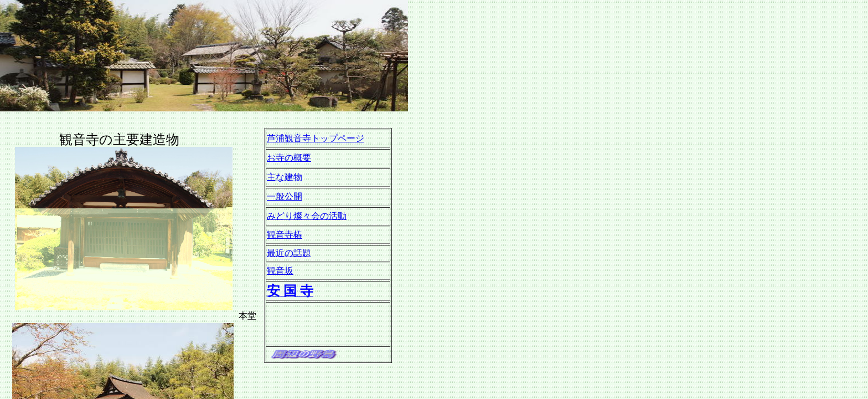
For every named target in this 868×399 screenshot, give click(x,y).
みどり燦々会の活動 (307, 216)
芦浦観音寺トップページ (316, 138)
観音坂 (280, 271)
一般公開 (285, 196)
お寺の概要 (289, 158)
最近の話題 (289, 253)
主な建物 (285, 177)
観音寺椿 (285, 235)
